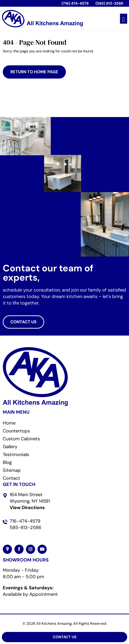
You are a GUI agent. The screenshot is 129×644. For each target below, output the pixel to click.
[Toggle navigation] (124, 19)
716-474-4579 (25, 521)
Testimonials (16, 454)
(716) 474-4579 (75, 3)
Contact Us (65, 637)
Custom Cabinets (21, 439)
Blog (7, 462)
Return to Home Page (34, 72)
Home (9, 423)
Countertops (16, 431)
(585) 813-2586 (109, 3)
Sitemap (12, 470)
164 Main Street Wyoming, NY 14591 (30, 501)
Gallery (10, 447)
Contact (11, 478)
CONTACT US (23, 322)
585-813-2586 (26, 527)
